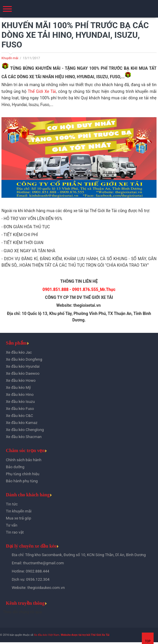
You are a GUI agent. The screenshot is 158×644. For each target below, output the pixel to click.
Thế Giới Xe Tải (42, 91)
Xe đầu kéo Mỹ (18, 387)
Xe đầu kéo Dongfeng (24, 359)
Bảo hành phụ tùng (22, 481)
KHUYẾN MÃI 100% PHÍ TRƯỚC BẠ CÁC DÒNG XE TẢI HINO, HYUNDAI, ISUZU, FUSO (75, 35)
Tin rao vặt (15, 532)
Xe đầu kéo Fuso (20, 409)
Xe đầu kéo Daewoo (23, 373)
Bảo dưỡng (15, 467)
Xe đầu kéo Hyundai (23, 366)
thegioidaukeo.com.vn (46, 588)
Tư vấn (12, 525)
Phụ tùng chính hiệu (23, 474)
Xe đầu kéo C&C (19, 416)
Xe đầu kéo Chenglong (25, 430)
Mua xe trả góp (19, 518)
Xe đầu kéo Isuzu (20, 402)
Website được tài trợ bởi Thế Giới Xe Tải (85, 635)
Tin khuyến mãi (19, 511)
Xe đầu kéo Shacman (24, 437)
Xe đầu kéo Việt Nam (47, 635)
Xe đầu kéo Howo (21, 380)
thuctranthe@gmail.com (44, 563)
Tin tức (12, 504)
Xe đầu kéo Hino (20, 395)
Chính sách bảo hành (24, 460)
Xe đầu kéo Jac (19, 352)
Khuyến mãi (10, 58)
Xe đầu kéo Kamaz (22, 423)
